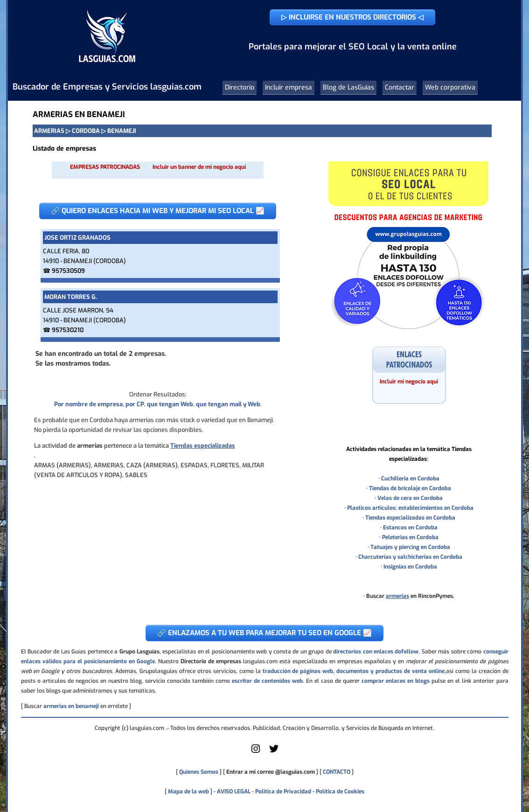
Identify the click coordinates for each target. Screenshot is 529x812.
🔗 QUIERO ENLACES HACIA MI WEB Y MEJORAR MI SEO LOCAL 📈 (158, 211)
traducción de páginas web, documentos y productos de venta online (354, 671)
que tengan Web (170, 404)
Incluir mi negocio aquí (409, 382)
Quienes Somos (199, 772)
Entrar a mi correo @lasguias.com (271, 772)
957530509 (68, 271)
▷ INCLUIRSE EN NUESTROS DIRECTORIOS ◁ (352, 17)
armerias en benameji (71, 706)
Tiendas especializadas (203, 446)
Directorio (240, 87)
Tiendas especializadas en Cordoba (410, 518)
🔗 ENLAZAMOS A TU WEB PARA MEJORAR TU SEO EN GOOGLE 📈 (264, 633)
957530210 (68, 330)
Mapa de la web (188, 791)
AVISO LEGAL (234, 791)
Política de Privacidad (283, 791)
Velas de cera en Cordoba (410, 498)
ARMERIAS (49, 131)
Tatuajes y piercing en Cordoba (410, 547)
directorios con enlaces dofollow (376, 652)
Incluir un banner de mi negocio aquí (199, 167)
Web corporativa (450, 87)
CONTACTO (337, 772)
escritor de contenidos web (267, 681)
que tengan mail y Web (228, 404)
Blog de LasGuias (348, 87)
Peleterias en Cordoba (410, 537)
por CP (135, 404)
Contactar (400, 87)
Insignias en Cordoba (410, 567)
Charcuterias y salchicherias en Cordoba (410, 557)
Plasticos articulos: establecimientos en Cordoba (410, 508)
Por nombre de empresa (88, 404)
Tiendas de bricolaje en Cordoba (410, 488)
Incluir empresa (289, 87)
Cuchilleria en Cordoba (410, 479)
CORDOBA (86, 131)
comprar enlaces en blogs (396, 681)
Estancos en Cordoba (410, 527)
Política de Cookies (340, 791)
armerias (397, 596)
